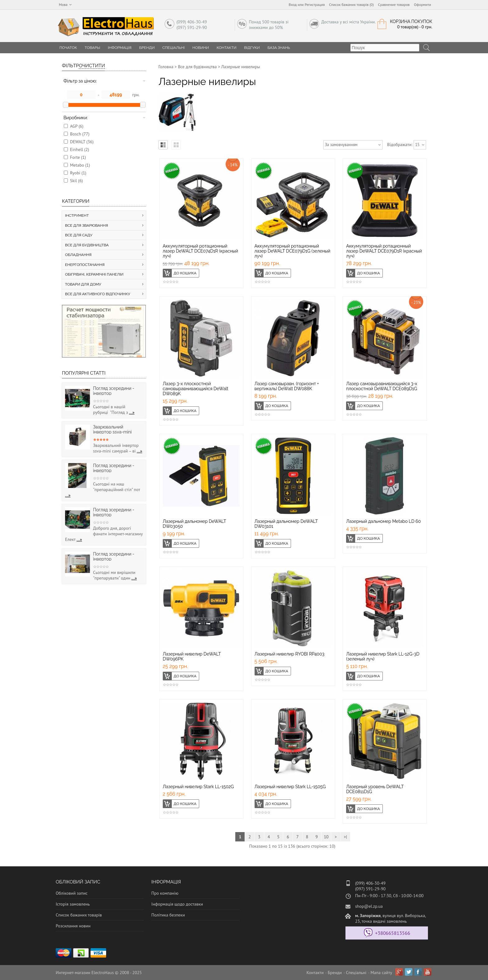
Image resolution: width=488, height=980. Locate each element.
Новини (201, 48)
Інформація (120, 48)
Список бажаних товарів (79, 915)
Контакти (227, 48)
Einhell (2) (80, 149)
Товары (92, 48)
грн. (136, 95)
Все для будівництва (197, 67)
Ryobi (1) (78, 173)
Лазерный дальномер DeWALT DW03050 (194, 524)
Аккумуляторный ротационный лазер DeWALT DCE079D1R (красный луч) (384, 251)
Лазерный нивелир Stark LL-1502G (198, 787)
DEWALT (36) (82, 142)
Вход (293, 5)
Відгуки (252, 48)
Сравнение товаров (394, 5)
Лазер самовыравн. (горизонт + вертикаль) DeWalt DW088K (287, 386)
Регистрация (315, 5)
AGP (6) (77, 126)
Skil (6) (76, 181)
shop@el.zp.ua (369, 906)
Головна (166, 67)
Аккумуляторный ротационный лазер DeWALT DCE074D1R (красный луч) (200, 251)
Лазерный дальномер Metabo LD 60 (383, 521)
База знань (279, 48)
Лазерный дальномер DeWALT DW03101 (286, 524)
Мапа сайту (381, 973)
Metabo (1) (80, 165)
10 (326, 837)
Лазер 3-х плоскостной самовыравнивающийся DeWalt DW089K (196, 389)
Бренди (147, 48)
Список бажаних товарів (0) (351, 5)
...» (132, 412)
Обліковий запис (72, 893)
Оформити (422, 5)
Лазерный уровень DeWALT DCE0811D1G (375, 789)
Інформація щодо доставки (177, 904)
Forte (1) (78, 157)
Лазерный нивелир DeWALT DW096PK (192, 656)
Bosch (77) (80, 134)
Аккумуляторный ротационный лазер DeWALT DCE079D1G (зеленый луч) (293, 251)
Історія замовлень (73, 904)
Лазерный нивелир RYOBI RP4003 (290, 654)
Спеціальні (174, 48)
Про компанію (165, 893)
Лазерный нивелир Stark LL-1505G (290, 787)
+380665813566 (393, 933)
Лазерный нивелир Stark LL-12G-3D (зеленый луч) (383, 656)
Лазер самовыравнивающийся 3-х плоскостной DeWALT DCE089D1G (382, 386)
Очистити (92, 66)
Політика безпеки (168, 915)
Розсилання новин (73, 926)
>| (345, 837)
